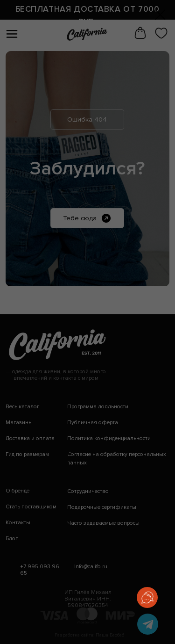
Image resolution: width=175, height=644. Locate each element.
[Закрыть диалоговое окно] (160, 15)
